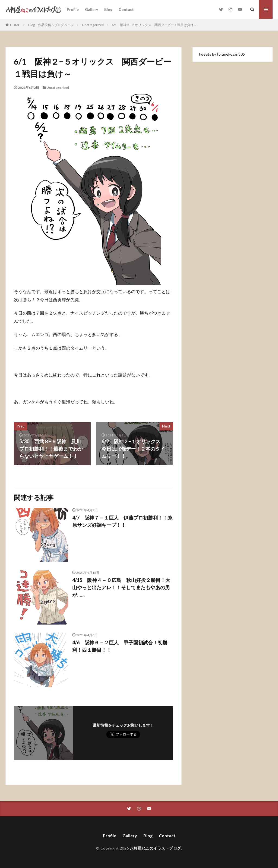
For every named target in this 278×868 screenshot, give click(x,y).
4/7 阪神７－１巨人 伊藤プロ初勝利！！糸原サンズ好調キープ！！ (122, 521)
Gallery (91, 9)
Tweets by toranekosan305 (221, 54)
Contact (126, 9)
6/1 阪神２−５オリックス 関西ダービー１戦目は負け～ (154, 25)
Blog (108, 9)
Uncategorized (93, 25)
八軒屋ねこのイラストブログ (155, 848)
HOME (15, 25)
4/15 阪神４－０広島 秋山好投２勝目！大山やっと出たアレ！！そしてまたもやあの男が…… (121, 587)
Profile (73, 9)
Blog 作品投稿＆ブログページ (51, 25)
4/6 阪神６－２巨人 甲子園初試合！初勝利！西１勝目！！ (120, 646)
